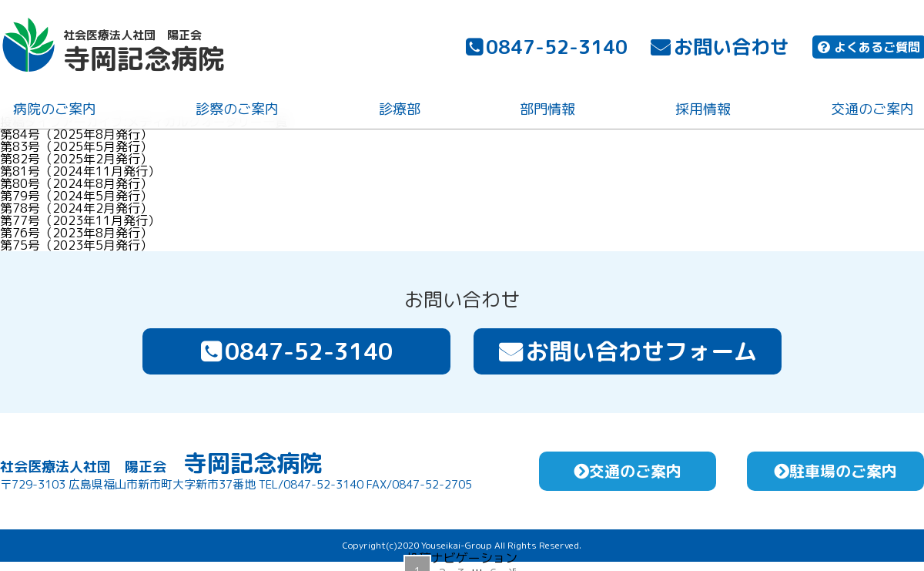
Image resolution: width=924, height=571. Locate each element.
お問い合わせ (718, 48)
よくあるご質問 (867, 49)
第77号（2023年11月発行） (80, 220)
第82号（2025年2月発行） (76, 159)
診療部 (398, 111)
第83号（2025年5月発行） (76, 146)
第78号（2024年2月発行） (76, 208)
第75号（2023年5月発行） (76, 245)
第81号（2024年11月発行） (80, 171)
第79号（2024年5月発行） (76, 196)
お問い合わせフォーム (628, 351)
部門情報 (547, 111)
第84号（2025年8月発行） (76, 134)
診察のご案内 (236, 111)
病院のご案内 (53, 111)
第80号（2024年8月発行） (76, 183)
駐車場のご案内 (835, 471)
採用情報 (701, 111)
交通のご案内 (871, 111)
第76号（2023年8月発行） (76, 233)
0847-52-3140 (545, 48)
